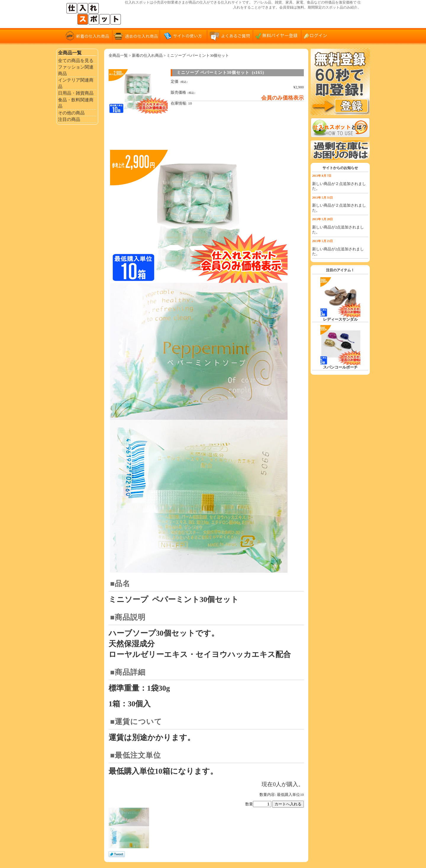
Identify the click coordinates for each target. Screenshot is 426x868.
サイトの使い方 (183, 35)
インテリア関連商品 (76, 83)
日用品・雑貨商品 (76, 93)
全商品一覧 (118, 56)
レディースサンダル (340, 319)
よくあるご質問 (231, 35)
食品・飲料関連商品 (76, 103)
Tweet (117, 854)
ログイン (318, 35)
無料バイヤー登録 (278, 35)
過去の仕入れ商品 (136, 35)
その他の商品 (71, 113)
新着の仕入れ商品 (89, 35)
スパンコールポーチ (340, 367)
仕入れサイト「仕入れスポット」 (95, 14)
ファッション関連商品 (76, 70)
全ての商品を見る (76, 60)
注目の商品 (69, 119)
